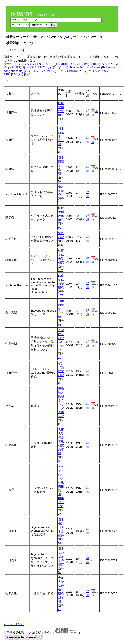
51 (60, 325)
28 (60, 358)
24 (60, 202)
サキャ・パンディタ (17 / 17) (22, 64)
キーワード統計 (14, 624)
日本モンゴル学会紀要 (61, 527)
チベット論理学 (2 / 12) (73, 71)
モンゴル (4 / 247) (34, 67)
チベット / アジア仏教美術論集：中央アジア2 (61, 486)
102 (61, 270)
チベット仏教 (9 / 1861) (85, 64)
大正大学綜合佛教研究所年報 (61, 441)
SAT (68, 37)
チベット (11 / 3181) (55, 64)
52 (60, 572)
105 (61, 295)
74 (60, 123)
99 (60, 228)
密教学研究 (61, 191)
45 (60, 609)
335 (61, 245)
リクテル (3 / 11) (58, 67)
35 (60, 152)
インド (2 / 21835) (45, 71)
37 (60, 181)
